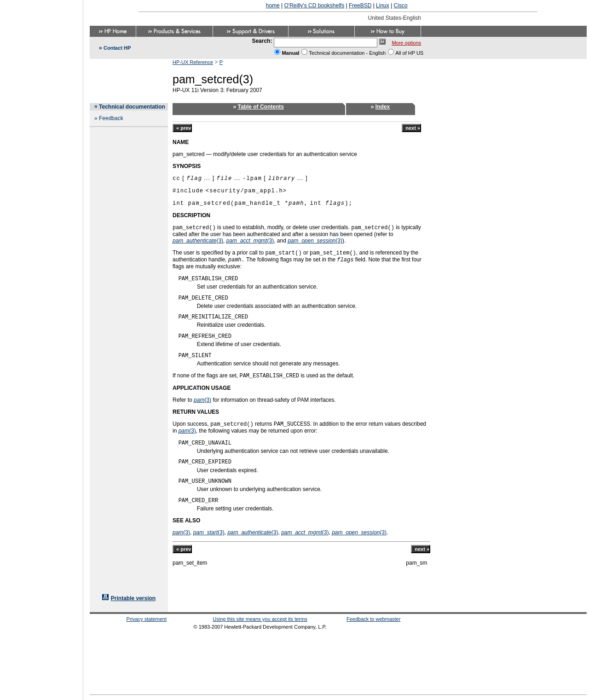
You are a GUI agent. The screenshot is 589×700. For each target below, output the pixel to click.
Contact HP (117, 48)
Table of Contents (261, 107)
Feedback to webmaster (373, 619)
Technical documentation (132, 107)
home (273, 6)
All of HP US (409, 53)
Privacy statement (147, 619)
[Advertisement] (41, 347)
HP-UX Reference (193, 62)
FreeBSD (360, 6)
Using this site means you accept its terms (260, 619)
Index (383, 107)
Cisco (401, 6)
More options (406, 43)
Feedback (111, 118)
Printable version (133, 598)
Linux (383, 6)
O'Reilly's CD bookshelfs (315, 6)
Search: (262, 41)
